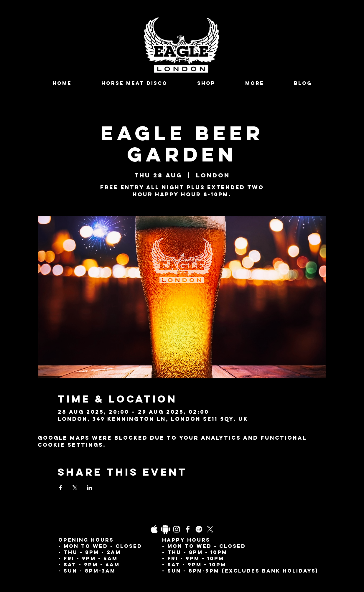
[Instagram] (177, 529)
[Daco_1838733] (165, 529)
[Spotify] (199, 529)
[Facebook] (188, 529)
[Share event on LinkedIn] (89, 488)
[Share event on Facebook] (61, 488)
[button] (255, 83)
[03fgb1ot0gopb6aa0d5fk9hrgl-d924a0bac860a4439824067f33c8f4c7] (154, 529)
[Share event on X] (75, 488)
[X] (210, 529)
